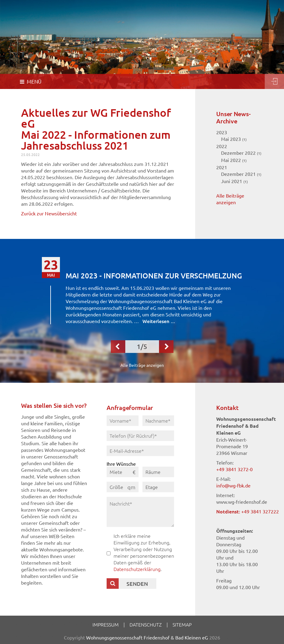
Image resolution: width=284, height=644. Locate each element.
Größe (116, 487)
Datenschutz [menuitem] (146, 624)
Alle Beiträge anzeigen (142, 365)
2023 (222, 132)
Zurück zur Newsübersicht (49, 213)
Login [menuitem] (274, 81)
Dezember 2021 (241, 174)
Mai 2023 (234, 139)
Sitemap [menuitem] (182, 624)
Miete (116, 472)
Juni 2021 (234, 181)
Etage (152, 487)
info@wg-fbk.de (233, 485)
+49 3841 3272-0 (234, 469)
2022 (222, 146)
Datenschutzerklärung (137, 569)
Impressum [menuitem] (106, 624)
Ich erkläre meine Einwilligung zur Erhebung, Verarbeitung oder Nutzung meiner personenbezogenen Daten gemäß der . (144, 552)
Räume (153, 472)
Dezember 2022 (241, 153)
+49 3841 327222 (260, 511)
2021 (222, 167)
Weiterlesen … (159, 321)
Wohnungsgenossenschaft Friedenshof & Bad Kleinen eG (147, 637)
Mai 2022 (234, 160)
